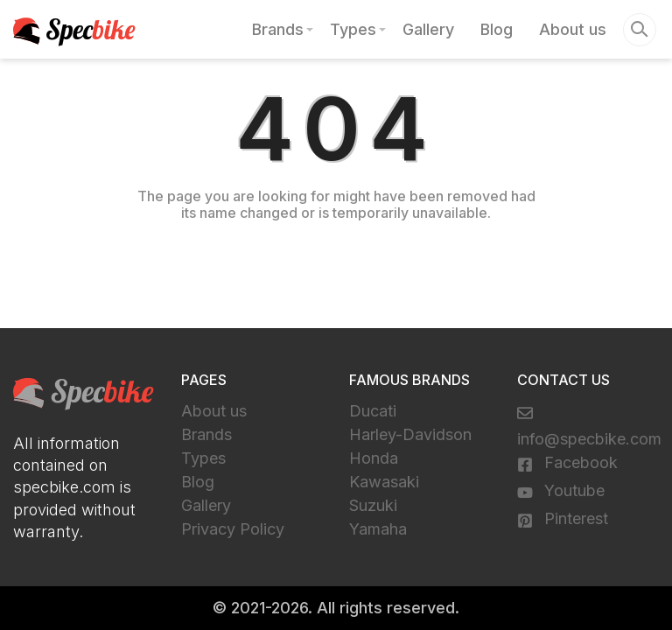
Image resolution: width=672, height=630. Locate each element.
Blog (497, 29)
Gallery (428, 29)
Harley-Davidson (410, 434)
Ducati (373, 411)
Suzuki (373, 505)
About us (573, 29)
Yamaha (378, 529)
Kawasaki (384, 482)
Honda (374, 458)
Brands (278, 29)
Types (353, 29)
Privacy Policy (233, 529)
